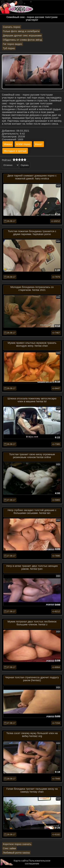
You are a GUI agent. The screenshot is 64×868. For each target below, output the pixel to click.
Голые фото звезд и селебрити (21, 31)
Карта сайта (21, 861)
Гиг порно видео (13, 44)
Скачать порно (12, 27)
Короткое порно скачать (17, 844)
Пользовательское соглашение (38, 862)
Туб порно (9, 48)
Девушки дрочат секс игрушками (22, 35)
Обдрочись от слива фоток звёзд (22, 40)
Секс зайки (9, 848)
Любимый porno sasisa (16, 853)
